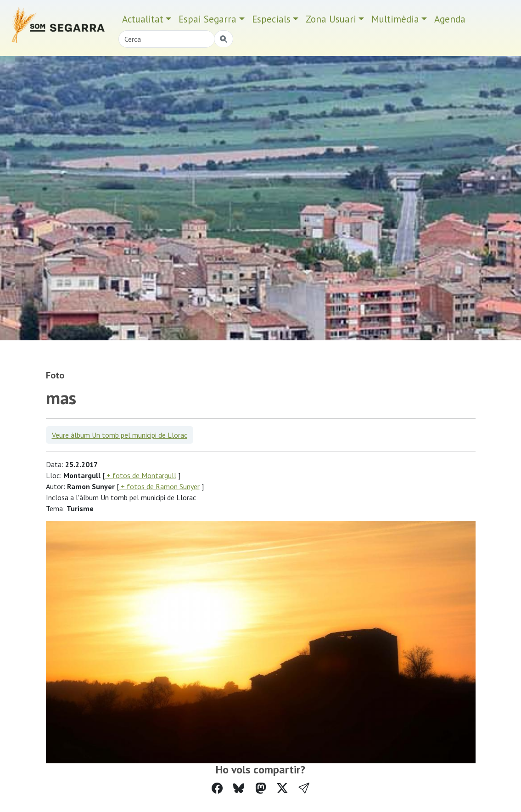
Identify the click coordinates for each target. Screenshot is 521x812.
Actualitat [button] (143, 19)
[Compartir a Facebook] (217, 788)
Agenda (450, 19)
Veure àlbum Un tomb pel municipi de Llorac (120, 435)
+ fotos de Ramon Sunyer (159, 486)
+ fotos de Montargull (140, 475)
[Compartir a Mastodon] (261, 788)
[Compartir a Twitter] (282, 788)
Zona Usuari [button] (331, 19)
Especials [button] (271, 19)
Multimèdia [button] (395, 19)
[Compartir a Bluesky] (239, 788)
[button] (304, 788)
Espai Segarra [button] (207, 19)
